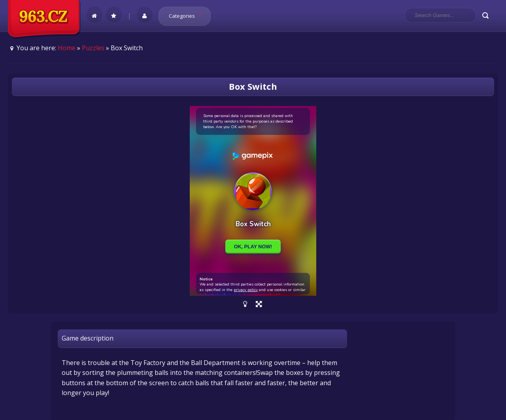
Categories (188, 16)
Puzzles (93, 48)
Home (67, 48)
